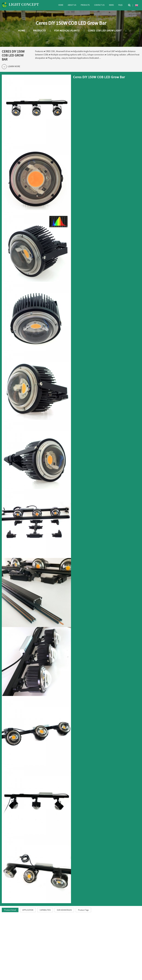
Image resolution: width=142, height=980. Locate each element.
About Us (72, 5)
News (111, 5)
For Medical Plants (67, 31)
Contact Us (99, 5)
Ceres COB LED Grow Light (105, 31)
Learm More (11, 67)
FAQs (120, 5)
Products (85, 5)
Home (61, 5)
